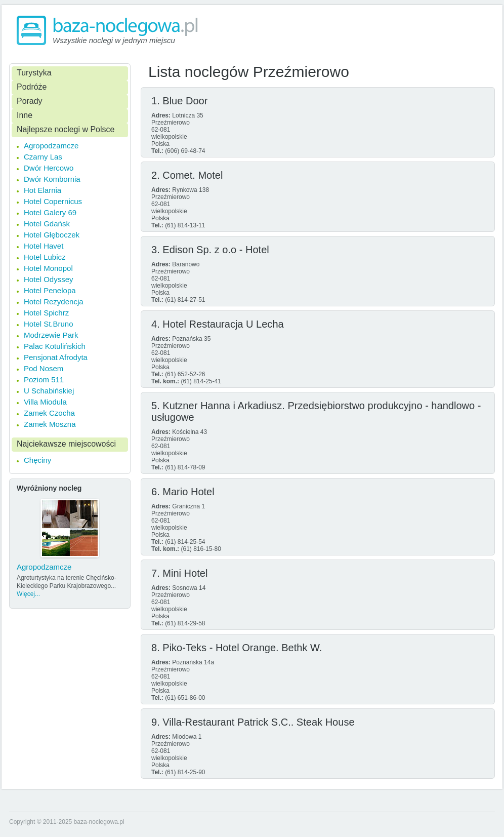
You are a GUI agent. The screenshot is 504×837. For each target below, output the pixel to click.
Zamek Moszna (50, 424)
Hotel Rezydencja (54, 302)
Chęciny (37, 460)
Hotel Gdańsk (47, 224)
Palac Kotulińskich (55, 346)
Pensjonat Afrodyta (56, 357)
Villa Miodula (45, 402)
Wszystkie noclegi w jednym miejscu (114, 40)
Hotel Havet (44, 246)
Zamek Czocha (49, 413)
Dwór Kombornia (52, 179)
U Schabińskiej (49, 391)
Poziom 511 (44, 380)
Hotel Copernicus (53, 201)
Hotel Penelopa (50, 290)
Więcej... (28, 594)
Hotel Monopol (48, 268)
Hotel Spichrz (46, 313)
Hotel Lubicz (45, 257)
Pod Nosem (44, 368)
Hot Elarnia (43, 190)
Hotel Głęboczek (52, 235)
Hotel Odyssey (49, 279)
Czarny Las (43, 157)
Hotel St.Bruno (49, 324)
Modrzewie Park (51, 335)
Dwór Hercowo (49, 168)
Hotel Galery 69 (50, 212)
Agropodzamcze (51, 146)
